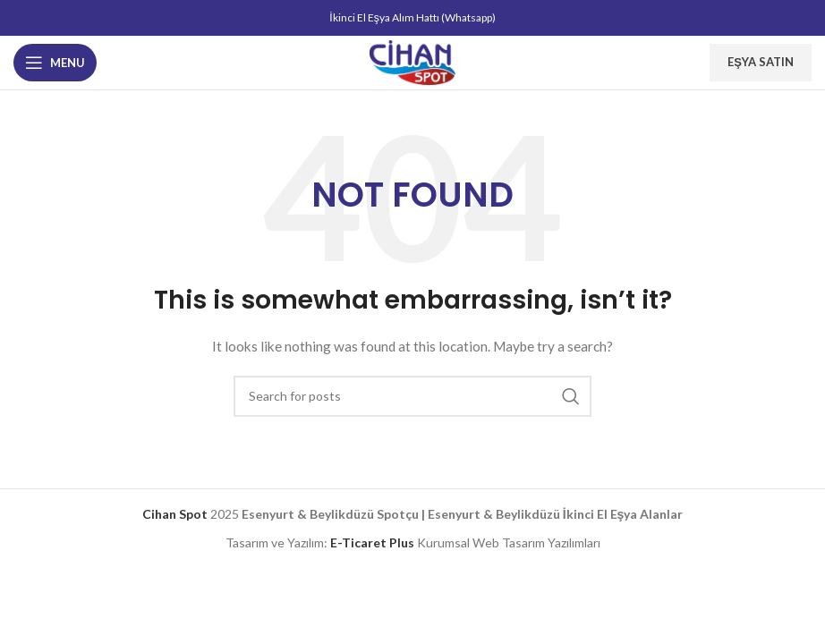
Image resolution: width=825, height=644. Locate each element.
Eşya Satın (761, 62)
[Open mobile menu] (55, 63)
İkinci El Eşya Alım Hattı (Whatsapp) (412, 17)
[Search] (412, 396)
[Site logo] (412, 61)
